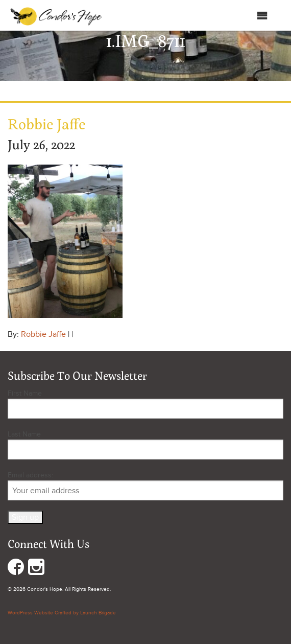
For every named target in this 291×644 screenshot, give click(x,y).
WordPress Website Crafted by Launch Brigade (62, 613)
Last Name (24, 434)
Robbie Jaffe (43, 334)
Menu (252, 16)
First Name (25, 393)
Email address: (145, 486)
